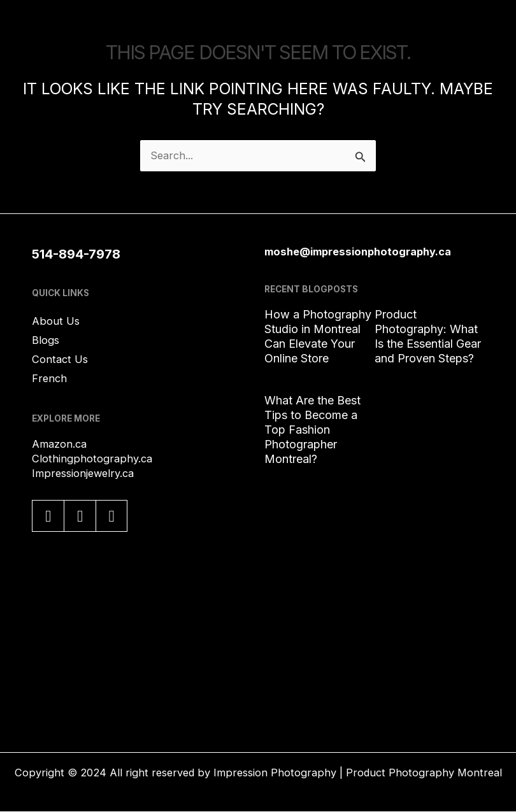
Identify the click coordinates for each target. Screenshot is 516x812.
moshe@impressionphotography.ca (358, 252)
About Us (56, 321)
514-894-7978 (76, 254)
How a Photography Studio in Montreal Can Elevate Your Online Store (318, 336)
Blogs (46, 340)
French (49, 378)
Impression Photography (275, 773)
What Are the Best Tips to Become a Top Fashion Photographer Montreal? (312, 430)
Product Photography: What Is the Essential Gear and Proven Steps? (428, 336)
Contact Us (60, 359)
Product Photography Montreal (424, 773)
